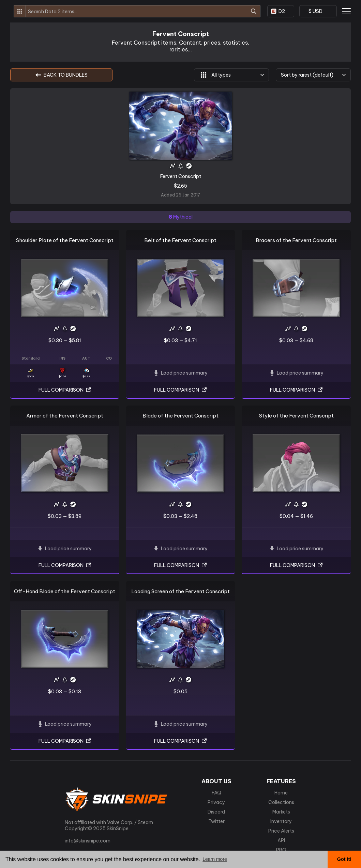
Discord (216, 812)
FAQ (216, 793)
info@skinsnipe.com (88, 841)
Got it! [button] (344, 859)
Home (281, 793)
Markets (281, 812)
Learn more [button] (215, 859)
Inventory (281, 821)
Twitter (216, 821)
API (281, 840)
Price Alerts (281, 831)
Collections (281, 802)
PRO (281, 850)
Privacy (216, 802)
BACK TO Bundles (62, 75)
